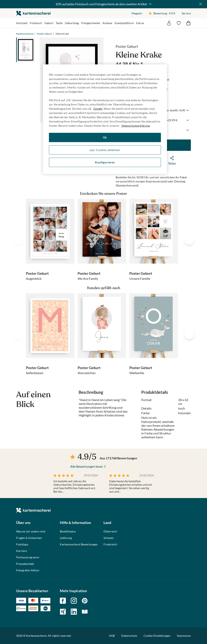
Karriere (22, 551)
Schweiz (109, 538)
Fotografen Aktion (28, 570)
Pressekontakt (25, 564)
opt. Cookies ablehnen (105, 150)
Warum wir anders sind (31, 531)
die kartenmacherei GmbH (33, 13)
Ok (105, 137)
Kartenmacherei (25, 34)
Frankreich (110, 544)
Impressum (184, 636)
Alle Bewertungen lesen (87, 466)
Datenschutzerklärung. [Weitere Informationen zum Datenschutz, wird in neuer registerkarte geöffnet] (136, 126)
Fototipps (22, 544)
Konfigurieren (105, 162)
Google (98, 109)
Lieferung (66, 538)
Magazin (137, 13)
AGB (112, 636)
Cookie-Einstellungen (157, 636)
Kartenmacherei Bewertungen (79, 544)
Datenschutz (129, 636)
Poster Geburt (44, 34)
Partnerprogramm (28, 557)
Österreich (110, 531)
